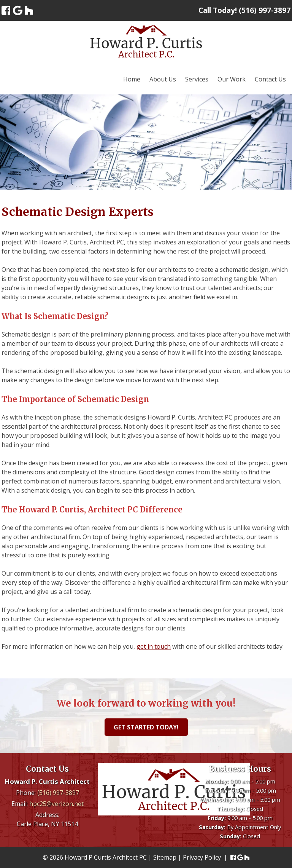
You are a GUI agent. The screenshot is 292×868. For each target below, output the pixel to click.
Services (197, 79)
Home (132, 79)
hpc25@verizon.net (56, 804)
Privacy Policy (202, 857)
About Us (163, 79)
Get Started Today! (146, 727)
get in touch (154, 646)
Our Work (232, 79)
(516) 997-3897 (58, 793)
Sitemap (165, 857)
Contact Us (270, 79)
